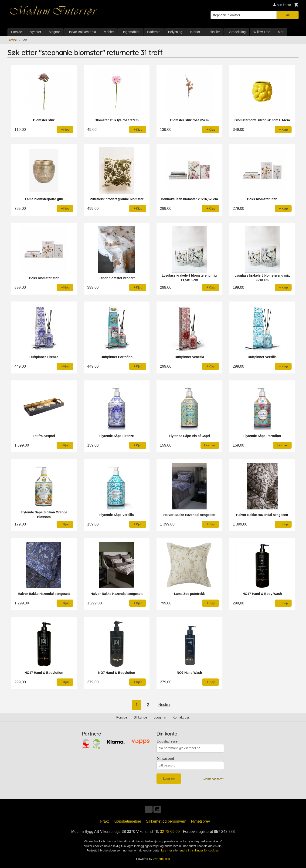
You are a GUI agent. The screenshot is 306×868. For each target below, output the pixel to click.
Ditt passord (165, 759)
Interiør (195, 32)
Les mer (167, 850)
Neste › (164, 705)
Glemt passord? (213, 779)
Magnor (54, 32)
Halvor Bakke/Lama (82, 32)
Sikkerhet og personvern (166, 821)
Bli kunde (140, 717)
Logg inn (160, 717)
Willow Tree (262, 32)
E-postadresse (167, 741)
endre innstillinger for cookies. (200, 850)
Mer (281, 32)
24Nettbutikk (161, 859)
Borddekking (237, 32)
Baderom (154, 32)
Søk (287, 15)
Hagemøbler (131, 32)
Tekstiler (214, 32)
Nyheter (36, 32)
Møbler (109, 32)
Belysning (175, 32)
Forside (17, 32)
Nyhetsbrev (201, 821)
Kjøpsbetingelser (127, 821)
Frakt (104, 821)
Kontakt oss (181, 717)
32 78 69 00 (170, 832)
